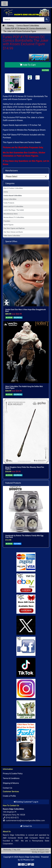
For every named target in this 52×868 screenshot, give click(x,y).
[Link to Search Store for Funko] (26, 742)
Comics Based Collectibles (28, 26)
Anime (6, 192)
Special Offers (11, 241)
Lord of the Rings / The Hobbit (14, 210)
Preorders (7, 221)
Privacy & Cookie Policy (13, 774)
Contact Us (8, 788)
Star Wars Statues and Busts (13, 232)
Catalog (11, 26)
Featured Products (13, 483)
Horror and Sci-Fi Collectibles (13, 206)
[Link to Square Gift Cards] (26, 604)
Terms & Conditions (11, 778)
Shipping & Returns (11, 783)
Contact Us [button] (26, 826)
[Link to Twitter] (26, 625)
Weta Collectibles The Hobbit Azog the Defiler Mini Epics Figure (24, 387)
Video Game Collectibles (12, 236)
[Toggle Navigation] (5, 4)
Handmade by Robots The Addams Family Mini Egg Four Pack (24, 536)
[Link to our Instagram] (26, 688)
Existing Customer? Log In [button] (26, 802)
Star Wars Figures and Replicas (14, 228)
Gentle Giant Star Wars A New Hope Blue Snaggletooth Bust (26, 310)
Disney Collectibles (10, 199)
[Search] (24, 19)
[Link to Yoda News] (26, 710)
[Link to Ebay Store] (26, 583)
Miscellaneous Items (11, 214)
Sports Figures (9, 225)
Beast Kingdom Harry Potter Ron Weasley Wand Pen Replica (25, 468)
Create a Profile (9, 796)
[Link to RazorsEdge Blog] (26, 667)
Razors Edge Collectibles (29, 857)
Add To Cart (28, 65)
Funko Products (9, 203)
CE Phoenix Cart (27, 860)
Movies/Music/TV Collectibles (14, 217)
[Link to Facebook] (26, 646)
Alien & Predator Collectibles (13, 188)
